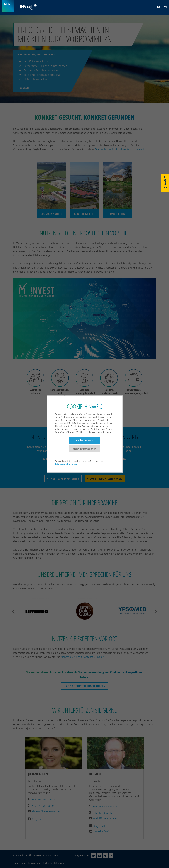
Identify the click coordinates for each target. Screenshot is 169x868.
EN (165, 7)
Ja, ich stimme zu (85, 440)
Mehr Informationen (84, 449)
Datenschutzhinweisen (66, 464)
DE (159, 7)
